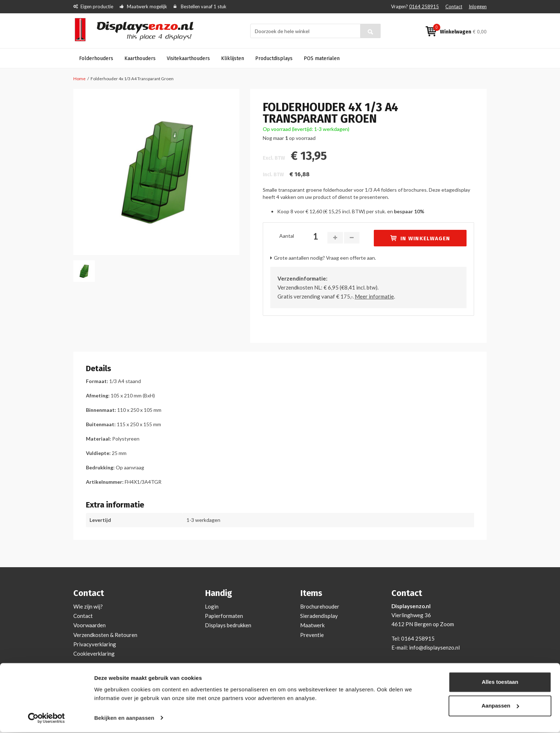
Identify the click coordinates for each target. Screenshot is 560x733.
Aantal (287, 236)
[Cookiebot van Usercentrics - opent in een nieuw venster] (47, 719)
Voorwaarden (89, 625)
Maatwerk (312, 625)
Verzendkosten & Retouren (105, 635)
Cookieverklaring (94, 654)
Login (212, 606)
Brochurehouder (320, 606)
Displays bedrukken (228, 625)
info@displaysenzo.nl (434, 647)
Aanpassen (500, 707)
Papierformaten (224, 616)
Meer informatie (374, 296)
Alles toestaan (500, 683)
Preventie (312, 635)
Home (79, 79)
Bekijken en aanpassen (124, 719)
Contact (454, 6)
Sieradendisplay (319, 616)
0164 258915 (424, 6)
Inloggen (478, 6)
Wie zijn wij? (88, 606)
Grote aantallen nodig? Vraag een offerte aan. (325, 258)
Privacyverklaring (95, 644)
